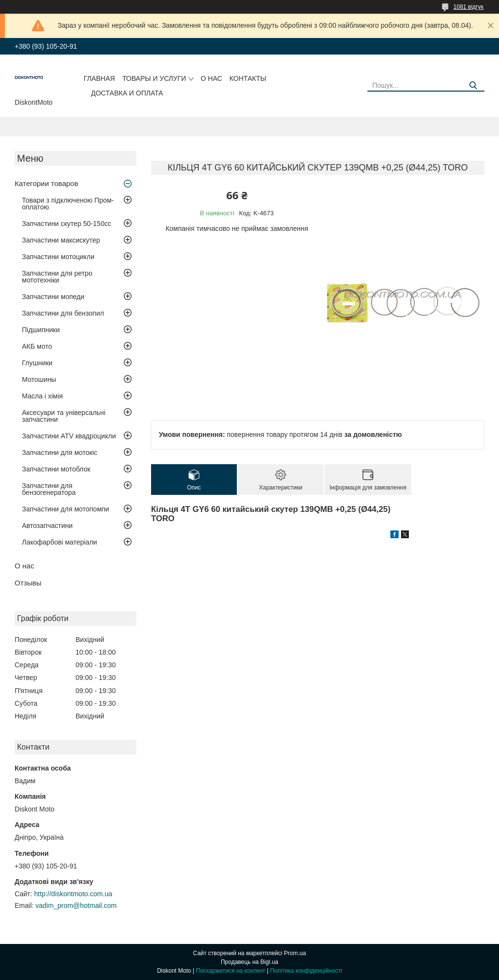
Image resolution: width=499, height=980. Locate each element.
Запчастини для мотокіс (60, 452)
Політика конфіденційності (306, 971)
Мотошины (39, 379)
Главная (99, 78)
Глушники (37, 363)
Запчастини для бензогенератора (49, 489)
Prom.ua (295, 953)
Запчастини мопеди (53, 297)
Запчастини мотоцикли (58, 257)
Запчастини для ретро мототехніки (57, 277)
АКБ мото (37, 346)
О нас (211, 78)
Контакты (248, 78)
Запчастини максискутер (61, 240)
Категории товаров (46, 183)
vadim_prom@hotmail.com (76, 905)
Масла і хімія (42, 396)
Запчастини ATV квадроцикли (69, 436)
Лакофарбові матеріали (59, 542)
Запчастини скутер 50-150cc (67, 224)
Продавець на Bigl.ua (249, 962)
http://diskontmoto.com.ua (73, 894)
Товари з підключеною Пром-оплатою (68, 204)
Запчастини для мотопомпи (66, 509)
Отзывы (28, 583)
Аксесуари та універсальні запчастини (64, 416)
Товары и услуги (154, 78)
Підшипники (41, 330)
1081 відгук (468, 7)
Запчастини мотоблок (56, 469)
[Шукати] (473, 85)
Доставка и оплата (127, 93)
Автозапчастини (47, 526)
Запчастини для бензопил (63, 313)
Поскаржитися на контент (230, 971)
